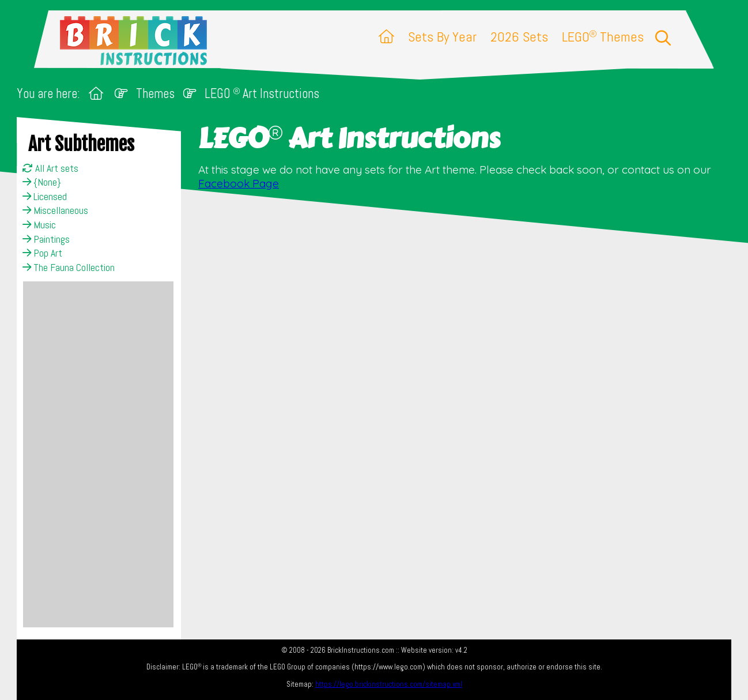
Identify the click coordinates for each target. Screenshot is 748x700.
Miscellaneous (55, 210)
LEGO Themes (603, 37)
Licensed (45, 197)
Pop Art (42, 253)
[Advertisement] (98, 454)
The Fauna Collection (69, 268)
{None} (42, 182)
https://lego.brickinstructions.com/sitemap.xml (389, 684)
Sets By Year (442, 37)
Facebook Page (239, 183)
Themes (155, 94)
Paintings (46, 239)
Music (39, 225)
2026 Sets (519, 37)
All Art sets (50, 168)
